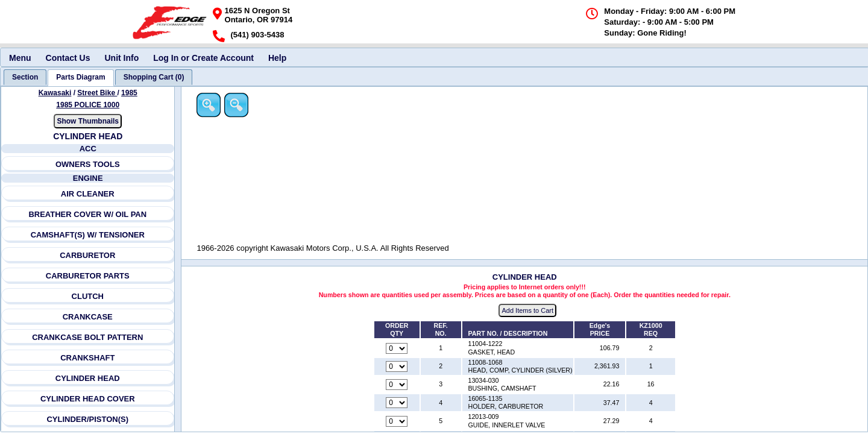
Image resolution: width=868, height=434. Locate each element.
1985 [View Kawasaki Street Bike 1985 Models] (129, 93)
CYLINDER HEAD (88, 378)
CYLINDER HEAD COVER (88, 399)
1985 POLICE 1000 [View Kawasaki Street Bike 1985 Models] (88, 105)
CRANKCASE (88, 317)
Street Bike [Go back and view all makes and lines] (98, 93)
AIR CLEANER (88, 194)
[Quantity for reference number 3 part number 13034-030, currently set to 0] (398, 385)
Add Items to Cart (529, 311)
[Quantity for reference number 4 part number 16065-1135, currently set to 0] (398, 403)
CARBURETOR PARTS (88, 276)
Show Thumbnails (88, 121)
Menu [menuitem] (20, 58)
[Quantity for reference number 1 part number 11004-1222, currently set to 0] (398, 348)
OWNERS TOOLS (88, 164)
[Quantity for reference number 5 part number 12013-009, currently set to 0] (398, 421)
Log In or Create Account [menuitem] (203, 58)
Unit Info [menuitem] (121, 58)
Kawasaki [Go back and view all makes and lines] (55, 93)
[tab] (25, 77)
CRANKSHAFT (87, 358)
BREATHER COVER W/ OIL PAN (88, 214)
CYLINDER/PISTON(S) (88, 419)
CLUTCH (88, 296)
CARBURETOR (87, 255)
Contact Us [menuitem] (68, 58)
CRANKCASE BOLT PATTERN (87, 337)
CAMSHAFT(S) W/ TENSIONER (88, 235)
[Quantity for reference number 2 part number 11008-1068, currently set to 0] (398, 366)
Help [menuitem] (277, 58)
